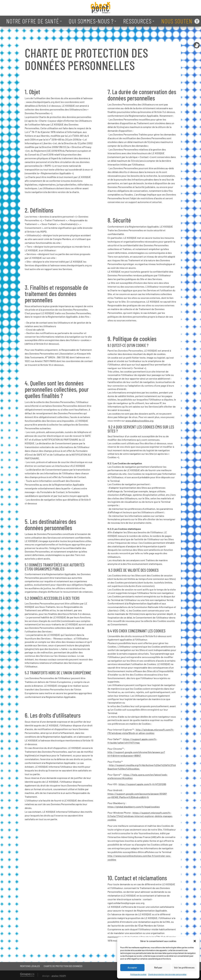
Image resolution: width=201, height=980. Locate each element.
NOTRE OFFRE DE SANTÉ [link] (33, 21)
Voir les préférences (184, 967)
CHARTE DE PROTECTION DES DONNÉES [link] (63, 966)
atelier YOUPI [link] (59, 976)
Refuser (158, 967)
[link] (197, 21)
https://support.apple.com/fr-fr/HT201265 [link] (142, 784)
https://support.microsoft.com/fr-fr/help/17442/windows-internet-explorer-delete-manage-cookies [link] (140, 816)
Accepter (132, 967)
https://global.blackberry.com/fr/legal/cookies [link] (134, 807)
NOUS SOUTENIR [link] (179, 21)
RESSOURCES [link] (137, 21)
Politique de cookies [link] (138, 974)
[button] (195, 941)
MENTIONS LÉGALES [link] (30, 966)
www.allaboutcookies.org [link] (139, 421)
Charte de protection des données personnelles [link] (167, 974)
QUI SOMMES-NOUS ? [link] (91, 21)
